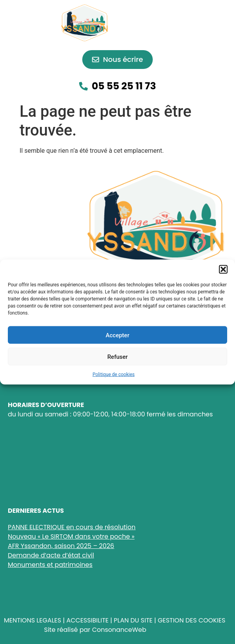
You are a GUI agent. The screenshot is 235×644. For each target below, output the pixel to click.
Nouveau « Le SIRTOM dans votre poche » (71, 536)
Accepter (117, 335)
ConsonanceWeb (119, 630)
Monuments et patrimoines (50, 565)
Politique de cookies (113, 374)
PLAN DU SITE (133, 620)
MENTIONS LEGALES (33, 620)
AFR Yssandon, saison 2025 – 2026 (61, 546)
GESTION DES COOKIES (192, 620)
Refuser (117, 356)
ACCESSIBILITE (87, 620)
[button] (223, 270)
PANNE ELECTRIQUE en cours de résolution (72, 527)
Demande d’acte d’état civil (51, 555)
